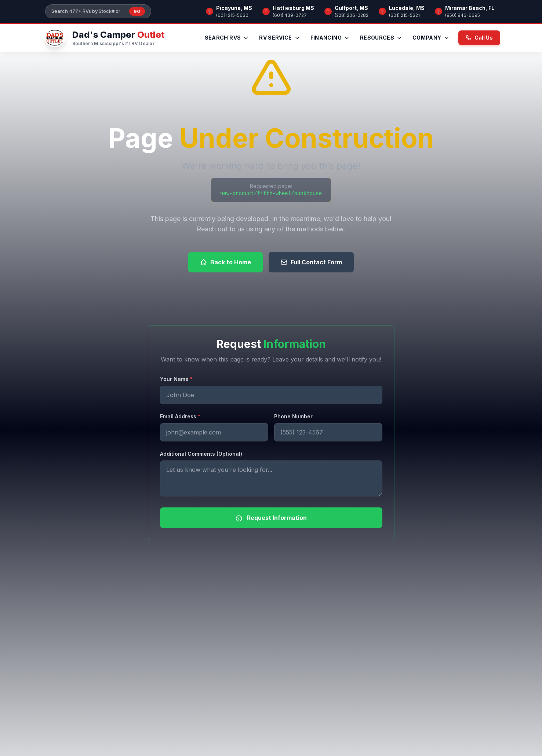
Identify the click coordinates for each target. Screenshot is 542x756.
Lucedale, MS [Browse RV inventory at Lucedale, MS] (407, 8)
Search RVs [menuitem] (227, 38)
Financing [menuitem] (330, 38)
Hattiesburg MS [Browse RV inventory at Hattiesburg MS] (293, 8)
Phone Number (293, 416)
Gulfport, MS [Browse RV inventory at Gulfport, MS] (351, 8)
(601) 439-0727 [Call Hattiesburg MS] (290, 15)
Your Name (176, 379)
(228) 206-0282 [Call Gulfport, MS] (352, 15)
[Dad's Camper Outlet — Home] (103, 38)
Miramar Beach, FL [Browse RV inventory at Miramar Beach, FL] (470, 8)
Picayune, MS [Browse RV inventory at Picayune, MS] (234, 8)
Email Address (180, 416)
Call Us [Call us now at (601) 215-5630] (479, 38)
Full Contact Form (311, 262)
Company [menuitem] (431, 38)
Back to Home (225, 262)
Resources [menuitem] (381, 38)
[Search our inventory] (88, 11)
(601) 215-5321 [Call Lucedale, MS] (404, 15)
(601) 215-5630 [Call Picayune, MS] (232, 15)
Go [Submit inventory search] (137, 11)
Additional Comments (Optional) (201, 454)
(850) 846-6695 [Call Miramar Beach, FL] (463, 15)
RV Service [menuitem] (280, 38)
